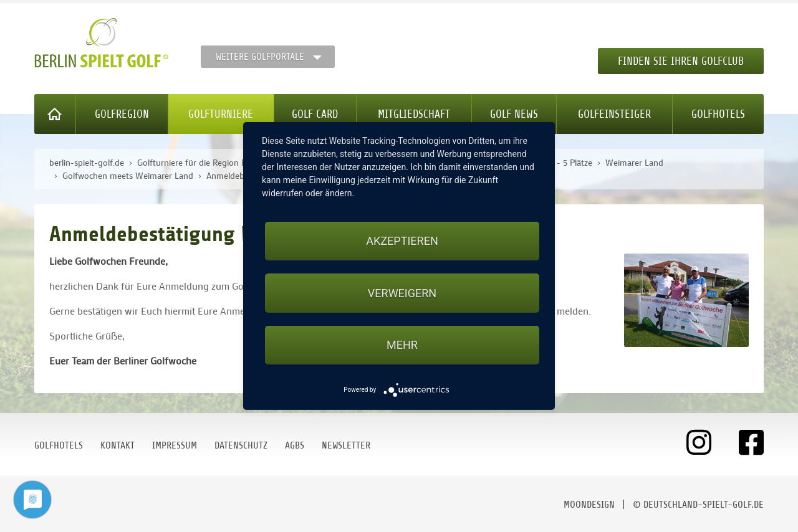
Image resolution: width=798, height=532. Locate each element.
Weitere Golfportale (260, 57)
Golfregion (122, 114)
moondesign (589, 505)
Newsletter (346, 445)
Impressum (175, 445)
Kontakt (118, 445)
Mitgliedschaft (414, 114)
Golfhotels (718, 114)
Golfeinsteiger (614, 114)
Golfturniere (221, 114)
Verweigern (402, 293)
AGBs (295, 445)
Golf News (514, 114)
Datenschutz (241, 445)
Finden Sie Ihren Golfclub (681, 61)
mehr (402, 345)
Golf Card (315, 114)
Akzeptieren (402, 241)
